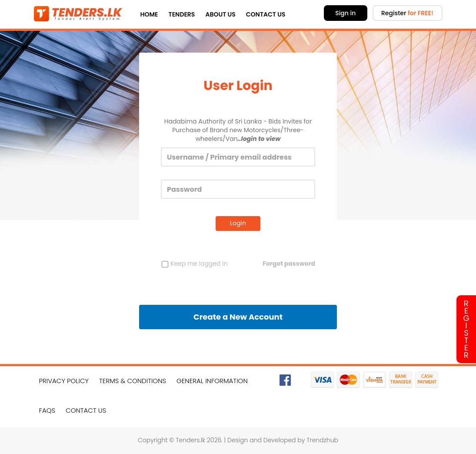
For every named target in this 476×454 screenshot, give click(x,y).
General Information (212, 381)
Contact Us (266, 14)
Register (407, 13)
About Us (220, 14)
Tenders (182, 14)
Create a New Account (238, 317)
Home (149, 14)
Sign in (345, 13)
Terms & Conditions (133, 381)
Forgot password (289, 264)
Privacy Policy (64, 381)
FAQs (47, 410)
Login (238, 223)
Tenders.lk (190, 440)
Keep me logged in (195, 264)
